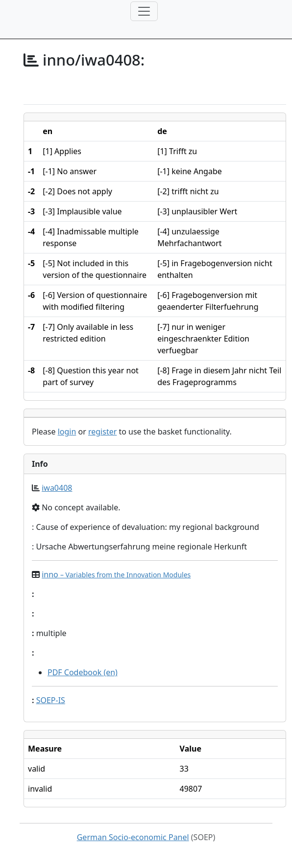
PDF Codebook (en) (83, 672)
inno (116, 574)
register (102, 432)
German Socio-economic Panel (133, 837)
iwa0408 (57, 488)
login (67, 432)
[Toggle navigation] (144, 11)
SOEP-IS (51, 700)
